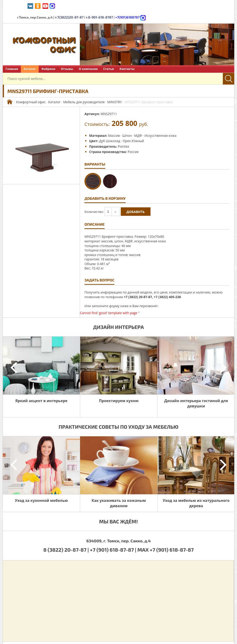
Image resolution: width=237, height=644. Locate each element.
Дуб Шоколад (110, 129)
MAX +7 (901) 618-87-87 (166, 538)
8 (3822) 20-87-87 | (67, 538)
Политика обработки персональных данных (168, 637)
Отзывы (67, 57)
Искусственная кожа (160, 124)
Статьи (109, 57)
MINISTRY (114, 90)
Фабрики (48, 57)
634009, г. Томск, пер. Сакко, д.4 (118, 529)
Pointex (123, 135)
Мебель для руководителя (84, 90)
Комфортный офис (31, 90)
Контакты (127, 57)
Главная (12, 57)
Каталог (30, 57)
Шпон (127, 124)
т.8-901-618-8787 (174, 6)
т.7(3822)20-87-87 (145, 6)
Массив (114, 124)
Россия (133, 140)
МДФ (138, 124)
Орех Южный (133, 129)
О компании (88, 57)
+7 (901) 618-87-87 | (113, 538)
